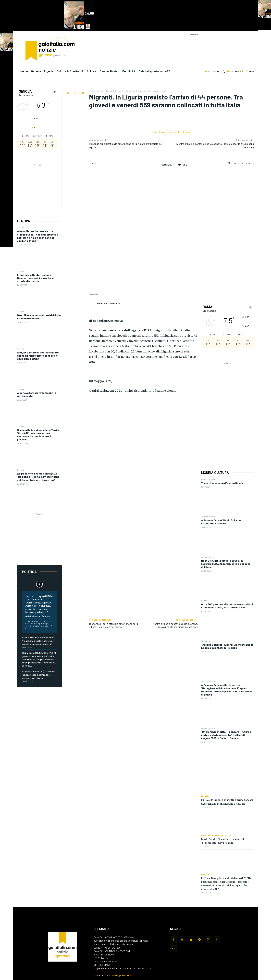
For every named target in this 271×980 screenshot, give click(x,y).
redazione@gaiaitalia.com (119, 975)
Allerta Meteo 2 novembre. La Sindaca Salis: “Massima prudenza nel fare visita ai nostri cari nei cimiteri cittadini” (38, 236)
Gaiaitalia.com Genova (37, 616)
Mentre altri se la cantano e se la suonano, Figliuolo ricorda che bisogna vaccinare (175, 625)
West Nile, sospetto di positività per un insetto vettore (39, 317)
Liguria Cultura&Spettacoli (216, 835)
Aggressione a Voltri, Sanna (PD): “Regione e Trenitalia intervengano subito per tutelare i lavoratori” (38, 477)
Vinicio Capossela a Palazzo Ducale (222, 483)
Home (92, 91)
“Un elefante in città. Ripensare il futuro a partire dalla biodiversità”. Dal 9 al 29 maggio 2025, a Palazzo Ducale (226, 735)
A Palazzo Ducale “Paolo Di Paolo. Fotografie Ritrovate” (221, 522)
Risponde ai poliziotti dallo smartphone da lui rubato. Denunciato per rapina (114, 625)
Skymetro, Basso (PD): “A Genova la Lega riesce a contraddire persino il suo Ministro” (39, 675)
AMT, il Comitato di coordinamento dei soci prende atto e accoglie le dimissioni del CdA (38, 356)
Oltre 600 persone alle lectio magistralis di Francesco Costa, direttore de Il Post (227, 606)
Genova (20, 228)
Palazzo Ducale (208, 479)
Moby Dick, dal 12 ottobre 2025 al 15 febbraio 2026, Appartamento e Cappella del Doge (226, 564)
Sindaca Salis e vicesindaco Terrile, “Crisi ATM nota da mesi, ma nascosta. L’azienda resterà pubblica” (38, 435)
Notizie (204, 601)
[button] (223, 71)
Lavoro (205, 874)
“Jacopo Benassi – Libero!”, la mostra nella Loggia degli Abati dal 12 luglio (227, 646)
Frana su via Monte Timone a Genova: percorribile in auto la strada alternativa (35, 278)
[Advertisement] (194, 44)
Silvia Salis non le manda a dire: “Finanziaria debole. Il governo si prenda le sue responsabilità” (38, 641)
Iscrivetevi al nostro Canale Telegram (172, 132)
